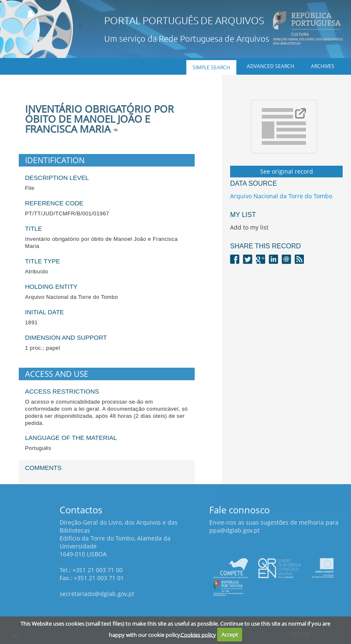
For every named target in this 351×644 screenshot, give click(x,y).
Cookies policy (198, 634)
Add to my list (249, 227)
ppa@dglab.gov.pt (234, 530)
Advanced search (271, 66)
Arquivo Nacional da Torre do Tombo (281, 196)
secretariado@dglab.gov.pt (97, 594)
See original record (287, 171)
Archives (323, 66)
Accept (230, 634)
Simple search (211, 67)
